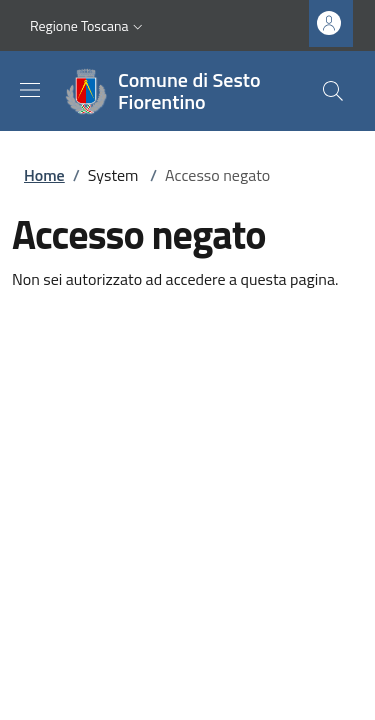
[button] (88, 26)
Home (44, 175)
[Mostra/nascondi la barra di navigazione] (30, 90)
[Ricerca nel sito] (333, 91)
